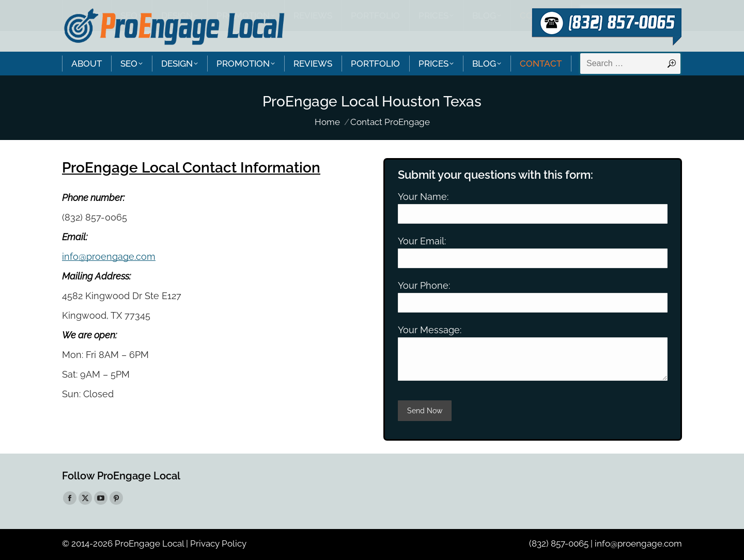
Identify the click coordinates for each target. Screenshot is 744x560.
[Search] (630, 64)
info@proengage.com (109, 256)
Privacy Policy (218, 543)
